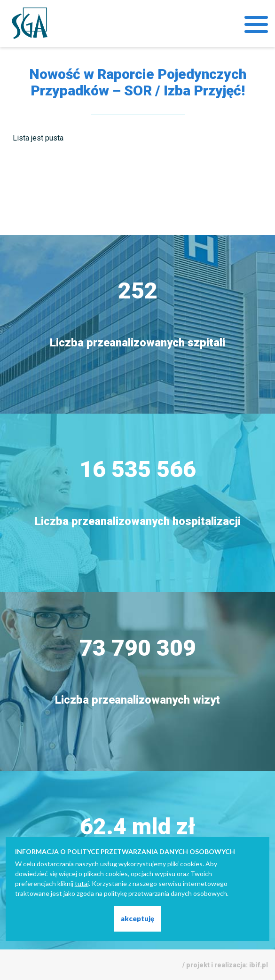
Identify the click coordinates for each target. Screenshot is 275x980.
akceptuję (137, 918)
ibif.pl (259, 965)
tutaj (82, 883)
